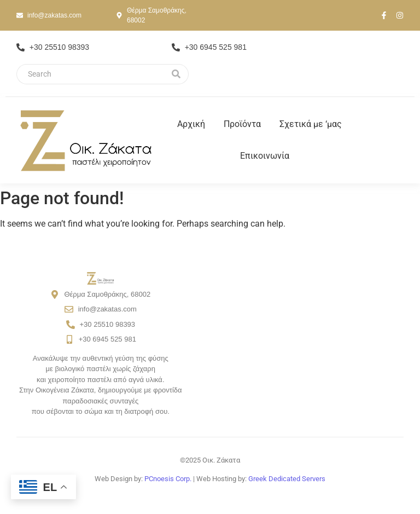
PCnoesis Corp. (168, 479)
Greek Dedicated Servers (287, 479)
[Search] (90, 74)
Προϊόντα (242, 124)
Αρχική (191, 124)
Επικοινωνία (265, 156)
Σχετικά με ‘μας (311, 124)
